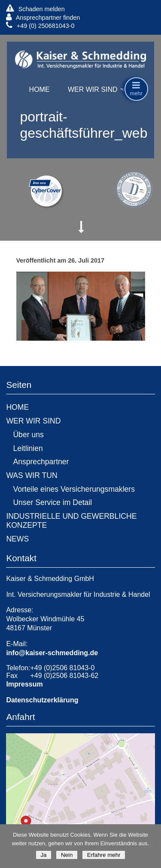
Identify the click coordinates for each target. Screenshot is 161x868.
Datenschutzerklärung (42, 700)
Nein (67, 855)
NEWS (17, 539)
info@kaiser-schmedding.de (52, 653)
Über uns (28, 435)
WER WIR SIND (93, 89)
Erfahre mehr (104, 855)
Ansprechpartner (41, 462)
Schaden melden (35, 9)
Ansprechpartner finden (43, 17)
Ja (44, 855)
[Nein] (150, 846)
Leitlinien (28, 448)
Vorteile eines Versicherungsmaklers (74, 489)
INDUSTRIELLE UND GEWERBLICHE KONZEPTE (71, 521)
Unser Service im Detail (52, 502)
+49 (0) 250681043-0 (40, 26)
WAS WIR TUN (32, 475)
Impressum (24, 684)
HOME (39, 89)
